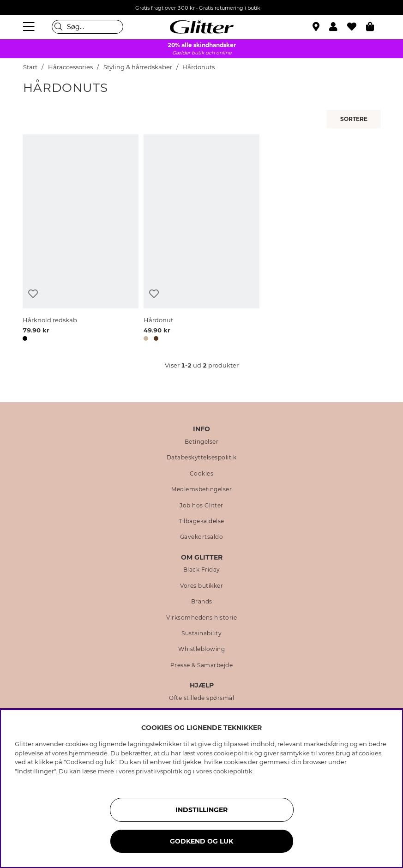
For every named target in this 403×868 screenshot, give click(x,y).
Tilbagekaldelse (201, 521)
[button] (338, 27)
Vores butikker (201, 586)
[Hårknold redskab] (81, 239)
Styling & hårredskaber (138, 67)
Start (30, 67)
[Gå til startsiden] (202, 27)
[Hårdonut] (201, 239)
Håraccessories (70, 67)
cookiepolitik (233, 771)
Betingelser (202, 442)
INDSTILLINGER (201, 810)
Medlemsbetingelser (201, 489)
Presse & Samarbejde (202, 665)
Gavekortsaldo (202, 537)
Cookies (202, 474)
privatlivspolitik (159, 771)
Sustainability (201, 633)
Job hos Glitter (201, 506)
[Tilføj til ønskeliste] (33, 294)
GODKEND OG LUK (201, 841)
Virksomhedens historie (201, 618)
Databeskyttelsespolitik (202, 458)
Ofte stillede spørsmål (201, 698)
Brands (202, 602)
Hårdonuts (198, 67)
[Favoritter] (357, 27)
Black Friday (202, 570)
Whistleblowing (201, 649)
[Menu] (30, 27)
